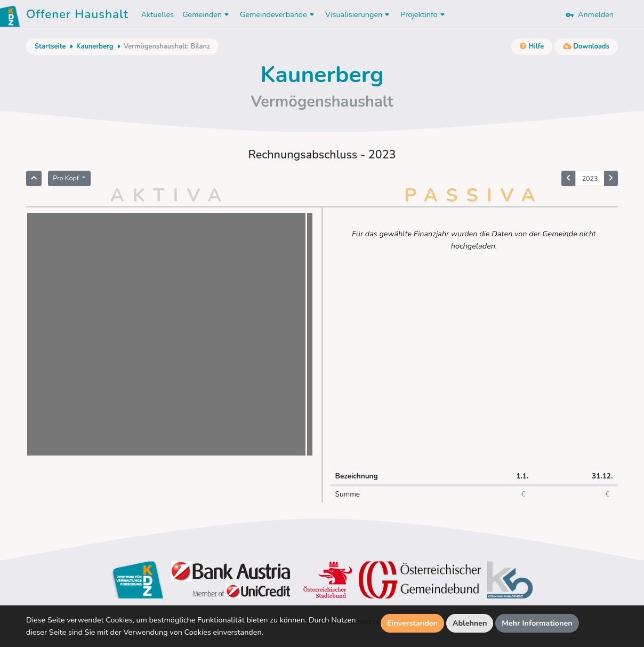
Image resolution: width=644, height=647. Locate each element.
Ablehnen (470, 623)
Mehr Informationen (537, 623)
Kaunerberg (95, 46)
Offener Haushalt (77, 16)
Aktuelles (158, 14)
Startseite (50, 46)
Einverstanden (412, 623)
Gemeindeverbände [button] (278, 14)
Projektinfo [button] (424, 14)
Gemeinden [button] (207, 14)
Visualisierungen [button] (359, 14)
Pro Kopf (67, 178)
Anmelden (590, 14)
